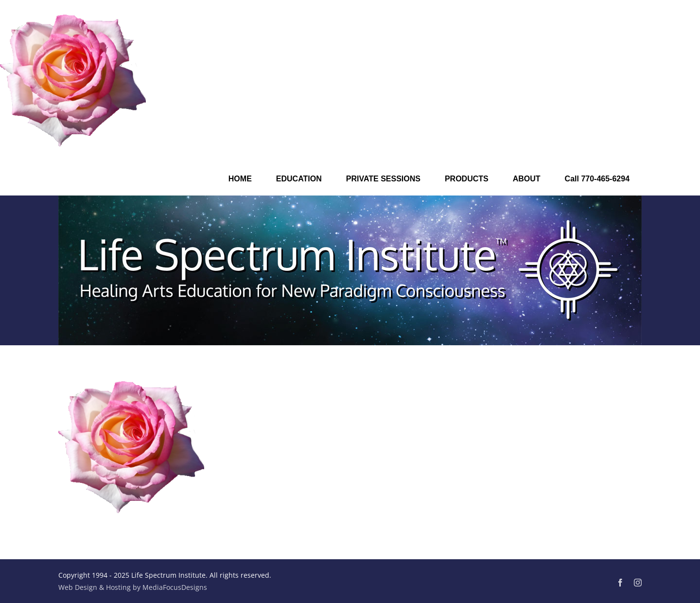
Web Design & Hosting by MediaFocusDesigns (133, 587)
